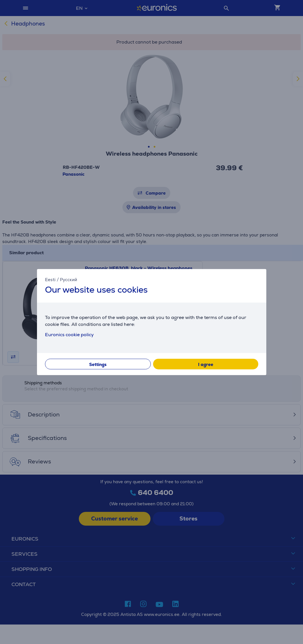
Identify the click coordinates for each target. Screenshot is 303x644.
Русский (69, 279)
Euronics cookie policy (69, 335)
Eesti (50, 279)
